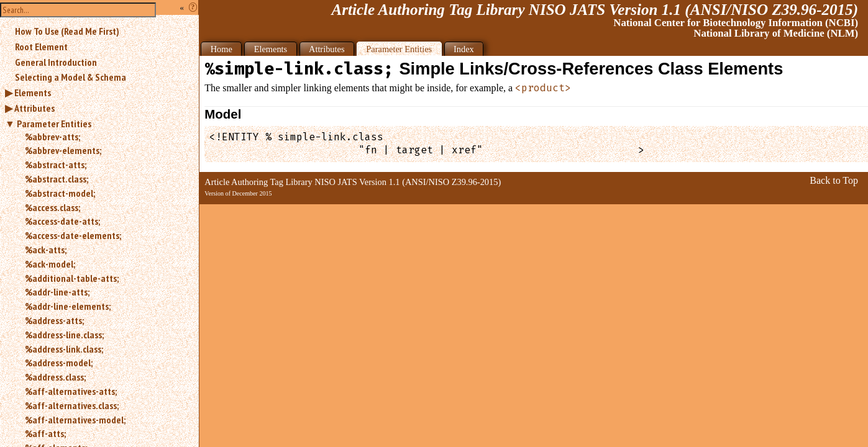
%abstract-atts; (56, 165)
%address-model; (59, 363)
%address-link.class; (64, 349)
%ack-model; (50, 264)
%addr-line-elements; (68, 306)
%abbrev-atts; (53, 137)
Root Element (41, 47)
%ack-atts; (46, 250)
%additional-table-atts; (72, 278)
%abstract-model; (60, 193)
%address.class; (55, 377)
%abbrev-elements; (63, 150)
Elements (33, 93)
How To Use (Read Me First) (67, 31)
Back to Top (834, 180)
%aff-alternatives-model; (75, 420)
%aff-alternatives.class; (72, 405)
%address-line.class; (64, 335)
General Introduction (56, 62)
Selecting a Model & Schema (71, 77)
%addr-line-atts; (57, 292)
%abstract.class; (57, 179)
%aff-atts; (45, 433)
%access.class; (53, 207)
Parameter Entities (54, 124)
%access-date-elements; (73, 235)
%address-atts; (54, 320)
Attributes (34, 108)
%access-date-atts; (62, 221)
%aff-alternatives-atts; (71, 391)
